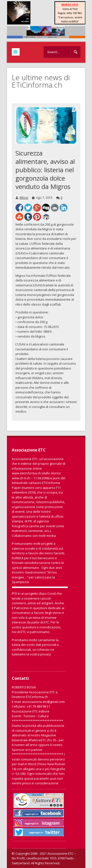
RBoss (24, 198)
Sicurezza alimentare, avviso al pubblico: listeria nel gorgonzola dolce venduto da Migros (45, 170)
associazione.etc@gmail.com (43, 702)
